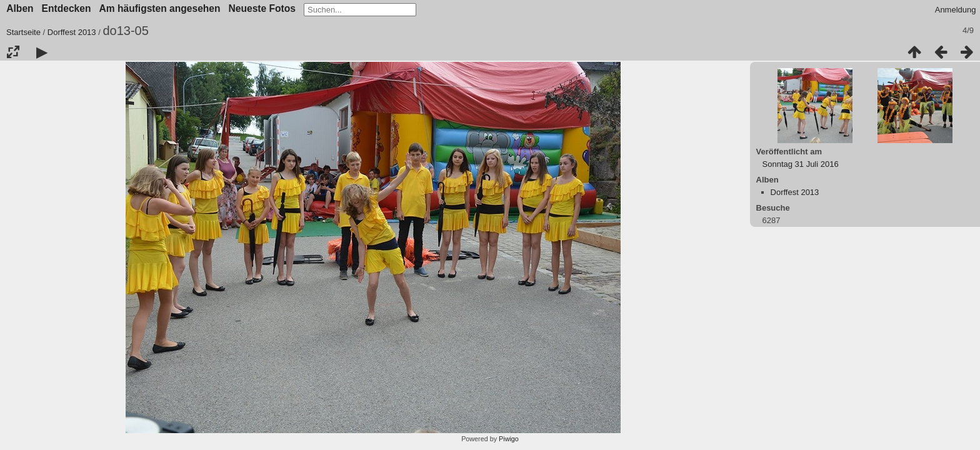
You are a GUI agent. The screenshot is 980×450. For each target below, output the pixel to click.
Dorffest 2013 (72, 32)
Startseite (23, 32)
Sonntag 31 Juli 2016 (801, 164)
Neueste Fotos (262, 8)
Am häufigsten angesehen (159, 8)
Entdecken (67, 8)
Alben (20, 8)
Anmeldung (956, 10)
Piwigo (509, 439)
